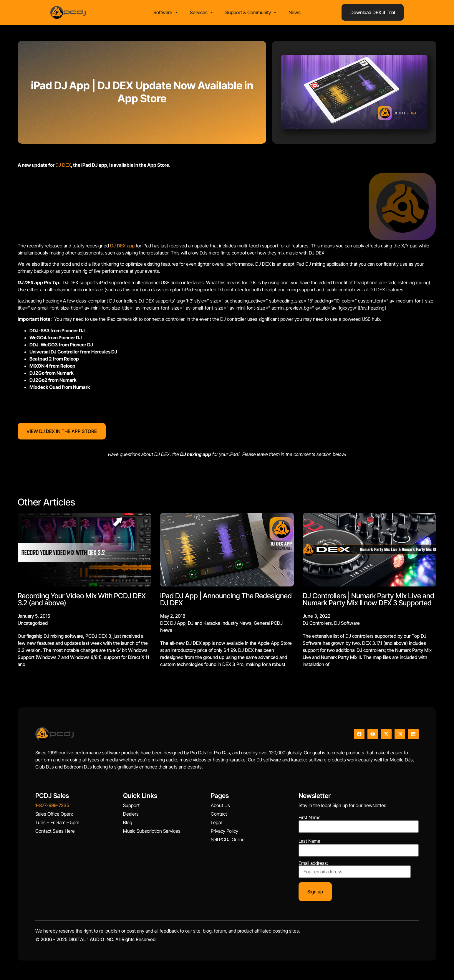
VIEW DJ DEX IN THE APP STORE (62, 433)
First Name (310, 819)
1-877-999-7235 (52, 807)
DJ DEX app (122, 247)
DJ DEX (63, 167)
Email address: (355, 871)
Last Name (309, 843)
